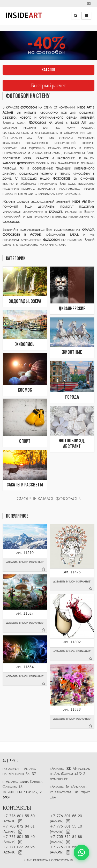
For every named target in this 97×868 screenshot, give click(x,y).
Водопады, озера (25, 302)
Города (72, 397)
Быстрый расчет (48, 86)
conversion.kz (62, 860)
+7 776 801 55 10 (66, 826)
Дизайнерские (72, 309)
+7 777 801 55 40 (19, 837)
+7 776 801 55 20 (66, 816)
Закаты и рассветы (25, 485)
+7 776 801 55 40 (66, 847)
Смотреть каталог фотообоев (49, 499)
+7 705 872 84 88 (66, 837)
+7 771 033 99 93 (19, 847)
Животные (72, 352)
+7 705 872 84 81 (19, 826)
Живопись (25, 345)
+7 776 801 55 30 (19, 816)
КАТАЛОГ (49, 70)
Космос (25, 390)
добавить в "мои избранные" (26, 566)
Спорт (25, 442)
